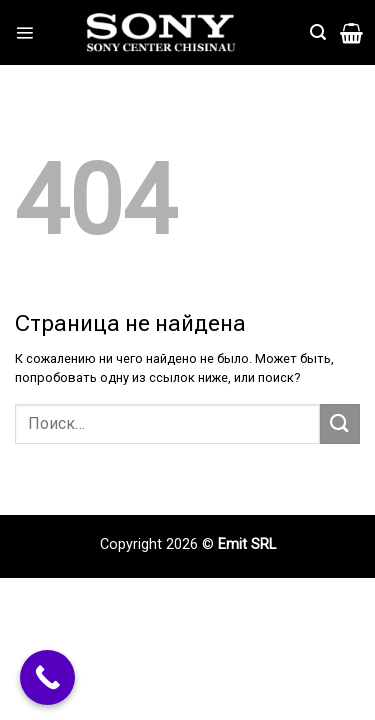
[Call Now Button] (47, 677)
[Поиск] (318, 32)
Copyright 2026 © (159, 544)
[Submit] (340, 423)
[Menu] (24, 32)
